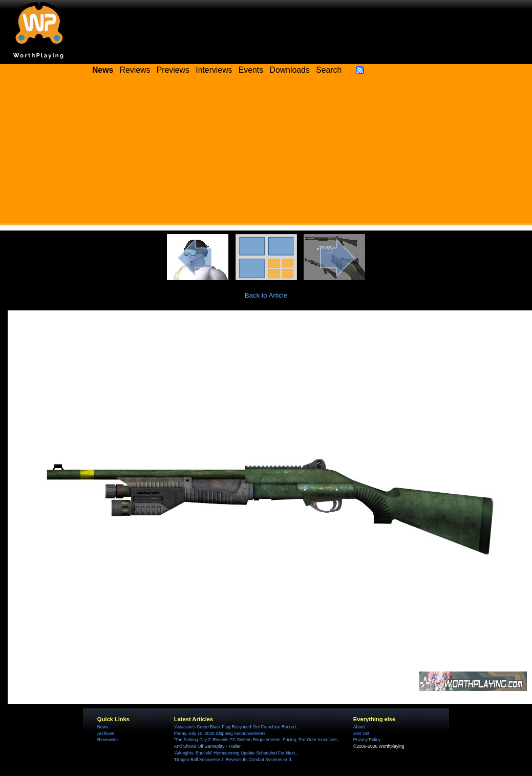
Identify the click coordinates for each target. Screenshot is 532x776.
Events (251, 70)
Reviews (135, 70)
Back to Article (266, 295)
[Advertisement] (266, 154)
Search (329, 70)
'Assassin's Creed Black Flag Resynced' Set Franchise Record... (237, 727)
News (103, 727)
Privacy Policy (367, 740)
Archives (106, 733)
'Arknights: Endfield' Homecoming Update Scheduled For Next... (236, 753)
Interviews (214, 70)
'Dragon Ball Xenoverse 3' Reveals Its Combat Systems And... (234, 760)
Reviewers (108, 740)
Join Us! (361, 733)
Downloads (290, 70)
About (359, 727)
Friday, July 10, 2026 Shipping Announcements (220, 733)
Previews (173, 70)
